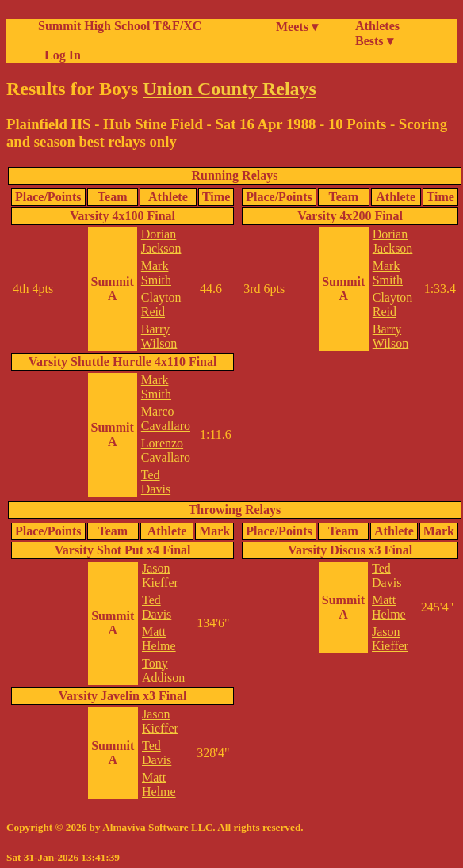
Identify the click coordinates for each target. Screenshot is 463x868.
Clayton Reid (161, 305)
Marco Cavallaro (166, 419)
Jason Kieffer (160, 575)
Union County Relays (230, 89)
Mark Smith (156, 273)
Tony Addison (163, 670)
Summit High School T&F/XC (120, 26)
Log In (59, 55)
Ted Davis (156, 482)
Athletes (377, 26)
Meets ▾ (297, 27)
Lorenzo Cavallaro (166, 450)
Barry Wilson (159, 336)
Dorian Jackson (161, 241)
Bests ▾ (374, 41)
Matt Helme (159, 639)
